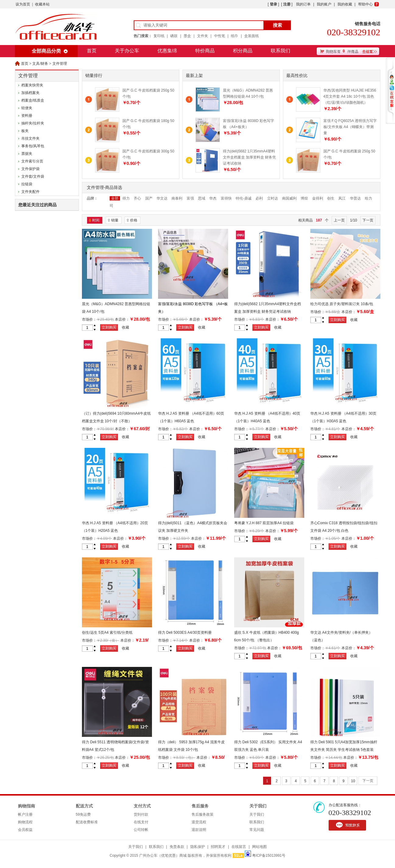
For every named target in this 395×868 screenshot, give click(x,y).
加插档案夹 (30, 93)
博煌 (304, 198)
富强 (190, 198)
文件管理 (60, 64)
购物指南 (26, 806)
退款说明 (199, 830)
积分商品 (243, 51)
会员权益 (25, 830)
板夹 (25, 131)
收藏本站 (42, 4)
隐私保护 (198, 847)
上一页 (339, 220)
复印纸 (159, 36)
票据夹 (27, 154)
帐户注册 (25, 814)
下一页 (368, 220)
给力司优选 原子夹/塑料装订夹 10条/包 (342, 304)
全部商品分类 (46, 51)
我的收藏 (345, 4)
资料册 (27, 116)
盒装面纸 (252, 36)
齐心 (137, 198)
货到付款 (141, 814)
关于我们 (258, 806)
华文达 (162, 198)
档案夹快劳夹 (32, 85)
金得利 (318, 198)
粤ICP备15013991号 (269, 856)
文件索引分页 (32, 161)
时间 (96, 220)
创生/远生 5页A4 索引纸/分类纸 (107, 633)
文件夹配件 (30, 192)
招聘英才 (218, 847)
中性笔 (220, 36)
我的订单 (303, 4)
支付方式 (142, 806)
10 (353, 781)
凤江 (342, 198)
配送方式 (84, 806)
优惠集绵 (167, 51)
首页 (92, 51)
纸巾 (235, 36)
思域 (202, 198)
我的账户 (324, 4)
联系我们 (280, 51)
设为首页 (23, 4)
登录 (273, 4)
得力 (126, 198)
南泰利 (177, 198)
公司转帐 (141, 830)
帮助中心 (365, 4)
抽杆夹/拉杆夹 (33, 123)
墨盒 (187, 36)
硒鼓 (174, 36)
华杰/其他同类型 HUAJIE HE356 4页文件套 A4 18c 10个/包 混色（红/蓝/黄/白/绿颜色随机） (350, 96)
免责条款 (177, 847)
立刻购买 (109, 327)
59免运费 (83, 814)
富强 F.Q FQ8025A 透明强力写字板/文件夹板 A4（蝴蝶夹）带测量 (350, 127)
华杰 (213, 198)
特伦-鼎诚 (244, 198)
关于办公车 (127, 51)
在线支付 (141, 822)
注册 (287, 4)
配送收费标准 (87, 822)
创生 (331, 198)
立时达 (273, 198)
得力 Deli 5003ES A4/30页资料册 (185, 633)
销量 (115, 220)
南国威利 (289, 198)
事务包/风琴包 (33, 146)
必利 (259, 198)
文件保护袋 (30, 169)
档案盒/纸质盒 (33, 100)
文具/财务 (40, 64)
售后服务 (200, 806)
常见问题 (257, 830)
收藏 (125, 327)
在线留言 (239, 847)
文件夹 (203, 36)
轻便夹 (27, 108)
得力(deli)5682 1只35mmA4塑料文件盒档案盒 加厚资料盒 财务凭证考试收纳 (250, 157)
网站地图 (259, 847)
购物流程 (25, 822)
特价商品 (205, 51)
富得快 (226, 198)
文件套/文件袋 (33, 176)
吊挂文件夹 (30, 138)
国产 (149, 198)
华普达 (355, 198)
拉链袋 (27, 184)
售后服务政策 (203, 814)
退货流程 (199, 822)
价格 (134, 220)
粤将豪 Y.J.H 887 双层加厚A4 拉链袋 (264, 523)
